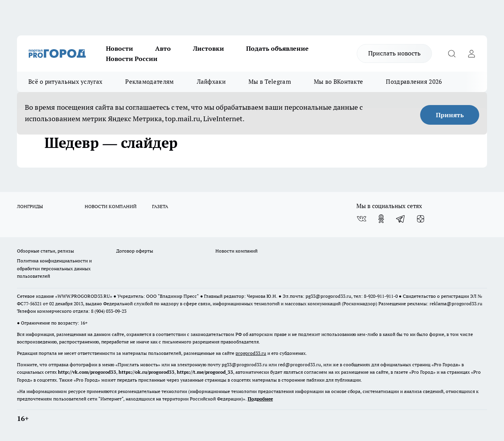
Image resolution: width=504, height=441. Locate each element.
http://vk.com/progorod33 (87, 372)
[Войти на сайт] (471, 54)
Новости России (132, 59)
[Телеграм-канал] (401, 219)
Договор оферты (135, 251)
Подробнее (260, 399)
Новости (120, 48)
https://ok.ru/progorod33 (146, 372)
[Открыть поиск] (452, 54)
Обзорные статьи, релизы (45, 251)
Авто (163, 48)
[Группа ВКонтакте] (361, 219)
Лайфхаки (211, 82)
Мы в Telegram (270, 82)
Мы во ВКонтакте (339, 82)
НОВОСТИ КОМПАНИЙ (111, 206)
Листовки (208, 48)
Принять (450, 115)
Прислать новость (394, 53)
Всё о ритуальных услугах (65, 82)
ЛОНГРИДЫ (30, 206)
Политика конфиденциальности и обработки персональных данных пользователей (54, 268)
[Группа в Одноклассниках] (381, 219)
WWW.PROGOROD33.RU (84, 296)
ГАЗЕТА (160, 206)
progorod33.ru (251, 353)
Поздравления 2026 (414, 82)
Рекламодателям (149, 82)
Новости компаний (236, 251)
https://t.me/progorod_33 (205, 372)
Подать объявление (277, 48)
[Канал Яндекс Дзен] (421, 219)
